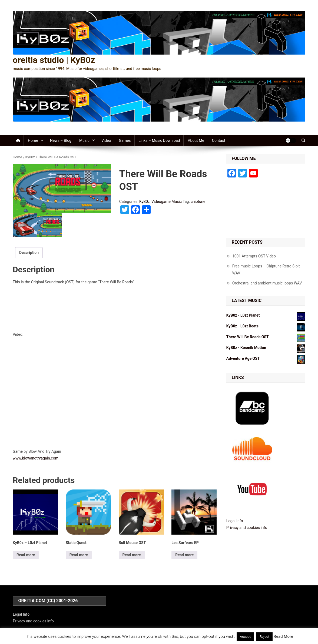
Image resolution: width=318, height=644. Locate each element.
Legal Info (235, 521)
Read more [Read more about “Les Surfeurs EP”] (184, 555)
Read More (284, 636)
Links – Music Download (159, 140)
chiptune (198, 202)
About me (196, 140)
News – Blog (61, 140)
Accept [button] (245, 637)
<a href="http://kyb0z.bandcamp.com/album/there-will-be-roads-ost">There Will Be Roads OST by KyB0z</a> (115, 307)
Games (125, 140)
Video (106, 140)
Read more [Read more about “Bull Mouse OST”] (132, 555)
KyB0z (30, 157)
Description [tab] (29, 253)
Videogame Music (167, 202)
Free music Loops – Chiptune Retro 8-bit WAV (266, 270)
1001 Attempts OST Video (254, 256)
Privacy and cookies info (247, 528)
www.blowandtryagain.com (36, 458)
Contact (219, 140)
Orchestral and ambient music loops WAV (267, 283)
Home (33, 140)
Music (84, 140)
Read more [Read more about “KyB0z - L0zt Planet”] (26, 555)
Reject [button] (264, 637)
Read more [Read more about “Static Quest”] (79, 555)
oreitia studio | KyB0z (54, 60)
